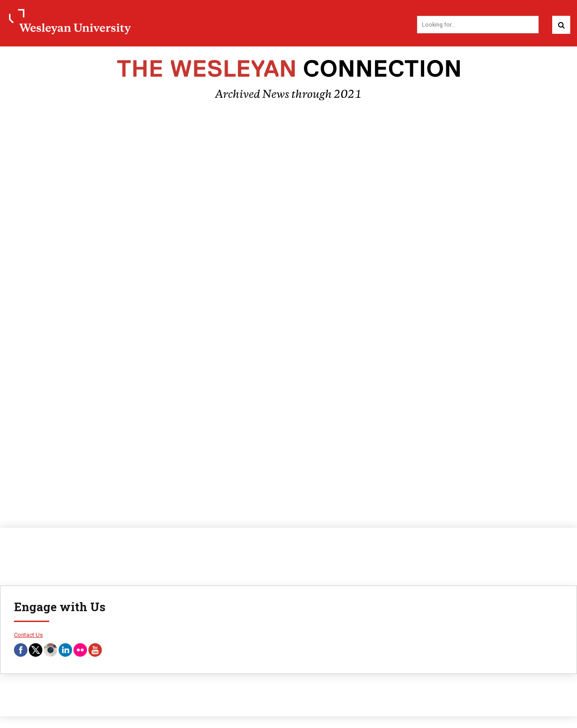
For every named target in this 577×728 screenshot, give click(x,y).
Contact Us (28, 632)
